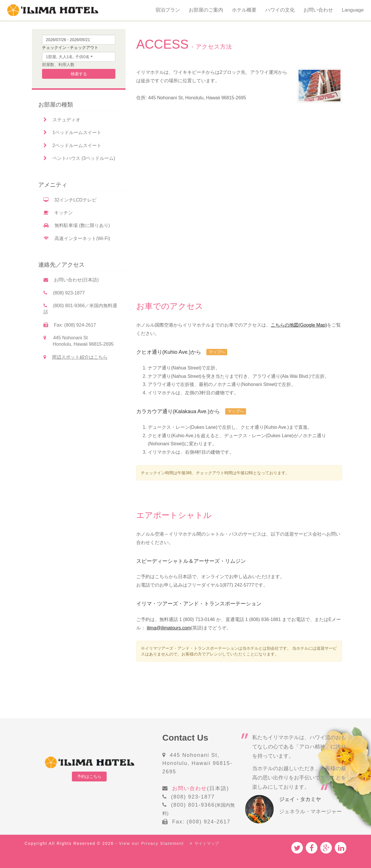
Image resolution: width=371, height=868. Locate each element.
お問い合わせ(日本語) (71, 280)
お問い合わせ (318, 10)
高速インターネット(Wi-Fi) (77, 238)
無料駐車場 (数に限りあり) (77, 225)
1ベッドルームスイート (72, 132)
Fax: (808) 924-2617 (70, 325)
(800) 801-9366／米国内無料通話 (80, 309)
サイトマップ (204, 843)
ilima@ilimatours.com (169, 628)
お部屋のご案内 (206, 10)
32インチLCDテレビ (70, 200)
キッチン (58, 213)
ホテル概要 (244, 10)
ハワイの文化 (280, 10)
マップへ (217, 352)
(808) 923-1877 (64, 293)
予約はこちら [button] (89, 777)
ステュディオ (62, 120)
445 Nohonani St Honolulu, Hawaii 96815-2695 (79, 341)
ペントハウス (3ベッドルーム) (79, 158)
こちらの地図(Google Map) (299, 325)
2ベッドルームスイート (72, 145)
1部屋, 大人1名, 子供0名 (68, 57)
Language (353, 10)
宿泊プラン (168, 10)
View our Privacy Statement (152, 843)
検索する (79, 74)
